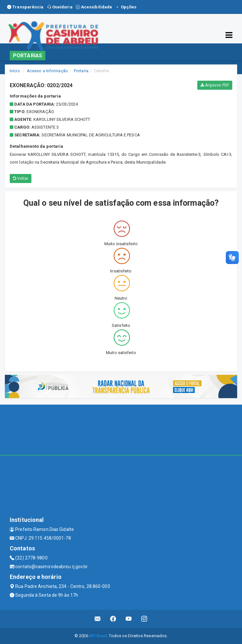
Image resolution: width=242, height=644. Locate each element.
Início (15, 71)
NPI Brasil (98, 636)
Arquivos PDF (215, 85)
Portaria (81, 71)
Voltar (21, 178)
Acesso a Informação (47, 71)
